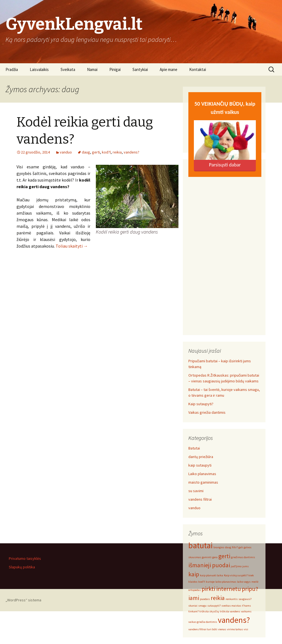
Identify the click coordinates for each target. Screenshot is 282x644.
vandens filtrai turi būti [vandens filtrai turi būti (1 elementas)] (203, 629)
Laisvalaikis (39, 69)
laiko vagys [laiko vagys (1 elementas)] (244, 582)
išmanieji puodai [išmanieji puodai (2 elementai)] (209, 565)
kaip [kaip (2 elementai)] (194, 574)
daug (86, 152)
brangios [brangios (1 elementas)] (219, 547)
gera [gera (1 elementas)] (215, 557)
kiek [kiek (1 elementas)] (251, 575)
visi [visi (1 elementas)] (246, 629)
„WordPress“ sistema (23, 600)
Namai (92, 69)
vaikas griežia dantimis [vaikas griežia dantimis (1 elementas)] (203, 622)
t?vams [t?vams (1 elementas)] (246, 606)
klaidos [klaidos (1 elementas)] (193, 582)
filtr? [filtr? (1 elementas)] (235, 547)
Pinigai (115, 69)
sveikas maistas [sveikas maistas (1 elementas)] (231, 606)
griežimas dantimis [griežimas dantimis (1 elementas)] (243, 557)
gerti (96, 152)
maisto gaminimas (203, 482)
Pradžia (12, 69)
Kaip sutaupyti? (201, 404)
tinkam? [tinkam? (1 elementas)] (193, 611)
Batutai (194, 448)
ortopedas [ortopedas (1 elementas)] (195, 590)
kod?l (106, 152)
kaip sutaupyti (200, 465)
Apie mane (169, 69)
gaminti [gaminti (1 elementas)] (207, 557)
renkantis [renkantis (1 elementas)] (232, 599)
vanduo (66, 152)
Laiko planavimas (202, 474)
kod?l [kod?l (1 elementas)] (202, 582)
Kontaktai (198, 69)
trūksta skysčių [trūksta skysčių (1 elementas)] (209, 611)
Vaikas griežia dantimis (207, 412)
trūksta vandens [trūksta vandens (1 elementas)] (230, 611)
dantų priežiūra (201, 457)
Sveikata (68, 69)
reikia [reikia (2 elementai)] (218, 598)
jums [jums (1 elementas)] (246, 566)
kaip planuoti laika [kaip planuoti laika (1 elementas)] (211, 575)
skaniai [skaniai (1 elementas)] (193, 606)
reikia (117, 152)
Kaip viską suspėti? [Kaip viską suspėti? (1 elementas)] (236, 575)
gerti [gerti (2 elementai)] (224, 556)
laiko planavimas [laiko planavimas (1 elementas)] (226, 582)
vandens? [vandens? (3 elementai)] (234, 620)
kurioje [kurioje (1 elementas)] (210, 582)
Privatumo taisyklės (25, 558)
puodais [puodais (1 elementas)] (205, 599)
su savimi (196, 491)
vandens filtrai (200, 499)
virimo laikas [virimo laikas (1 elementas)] (235, 629)
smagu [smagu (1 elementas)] (202, 606)
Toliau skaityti (72, 246)
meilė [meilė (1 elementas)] (255, 582)
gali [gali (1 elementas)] (241, 547)
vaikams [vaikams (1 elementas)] (246, 611)
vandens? (131, 152)
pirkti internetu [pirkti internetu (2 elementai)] (221, 589)
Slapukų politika (22, 567)
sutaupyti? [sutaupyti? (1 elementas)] (214, 606)
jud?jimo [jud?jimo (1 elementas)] (236, 566)
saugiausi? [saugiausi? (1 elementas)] (245, 599)
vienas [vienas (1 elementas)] (222, 629)
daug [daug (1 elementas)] (228, 547)
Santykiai (140, 69)
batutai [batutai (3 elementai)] (200, 545)
